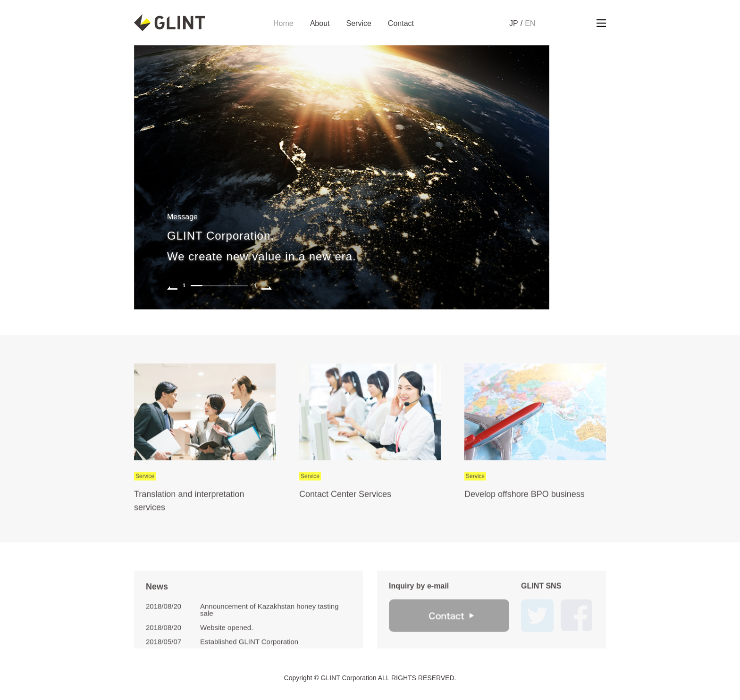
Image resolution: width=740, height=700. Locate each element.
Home (283, 24)
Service (359, 24)
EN (530, 24)
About (320, 24)
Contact (401, 24)
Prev (172, 285)
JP (514, 24)
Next (267, 285)
